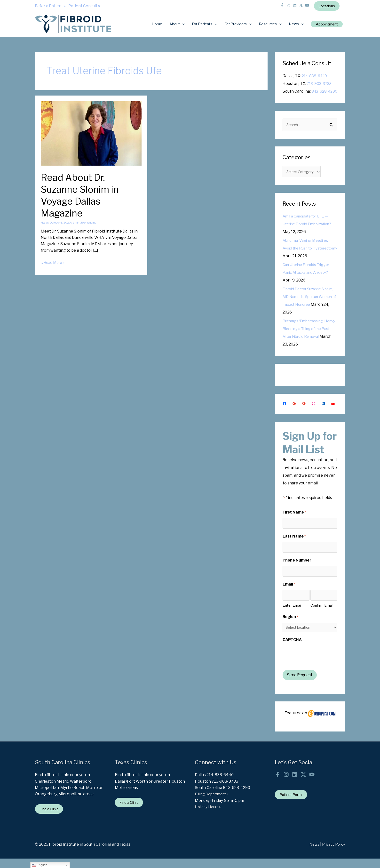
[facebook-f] (280, 4)
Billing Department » (214, 803)
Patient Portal (293, 804)
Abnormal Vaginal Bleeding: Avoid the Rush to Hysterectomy (308, 256)
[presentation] (319, 664)
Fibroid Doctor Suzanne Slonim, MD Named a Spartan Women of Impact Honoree (309, 304)
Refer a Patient (50, 5)
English (39, 865)
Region (290, 626)
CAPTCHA (292, 649)
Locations (325, 5)
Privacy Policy (332, 854)
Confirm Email (322, 615)
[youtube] (305, 4)
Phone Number (297, 569)
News (312, 854)
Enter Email (292, 615)
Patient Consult (84, 5)
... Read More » (53, 262)
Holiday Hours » (209, 816)
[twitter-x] (299, 4)
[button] (325, 23)
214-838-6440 (315, 75)
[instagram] (287, 4)
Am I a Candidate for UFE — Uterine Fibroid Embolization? (307, 232)
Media (44, 222)
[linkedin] (293, 4)
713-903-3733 (320, 83)
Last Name (294, 545)
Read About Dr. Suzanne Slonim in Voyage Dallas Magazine (82, 195)
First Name (294, 520)
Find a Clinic (50, 818)
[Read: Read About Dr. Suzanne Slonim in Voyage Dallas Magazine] (91, 133)
